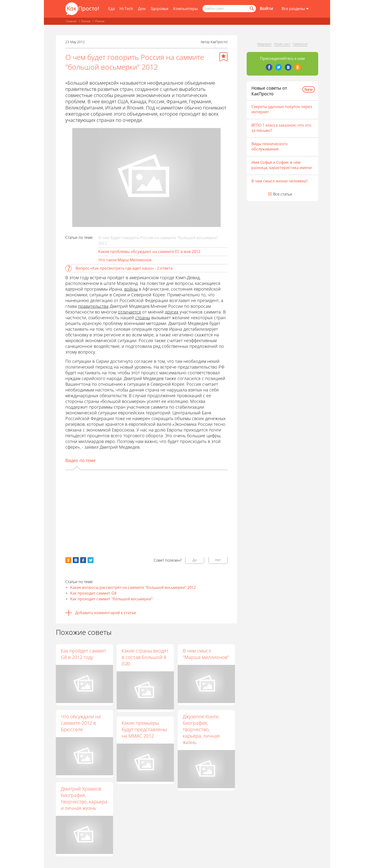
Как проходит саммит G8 (93, 593)
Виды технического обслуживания (270, 146)
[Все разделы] (295, 9)
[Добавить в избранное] (223, 57)
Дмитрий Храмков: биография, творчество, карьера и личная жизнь (84, 798)
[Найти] (251, 9)
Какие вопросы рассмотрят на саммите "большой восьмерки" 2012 (133, 587)
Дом (142, 9)
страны (143, 318)
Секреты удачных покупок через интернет (282, 109)
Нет (218, 560)
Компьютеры (185, 9)
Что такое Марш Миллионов (125, 260)
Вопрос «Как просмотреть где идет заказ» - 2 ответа (124, 268)
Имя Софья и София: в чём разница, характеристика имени (282, 165)
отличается (129, 312)
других (172, 312)
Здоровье (159, 9)
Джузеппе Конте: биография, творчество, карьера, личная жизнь (201, 729)
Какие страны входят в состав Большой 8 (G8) (145, 657)
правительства (93, 306)
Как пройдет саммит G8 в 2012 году (83, 654)
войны (131, 289)
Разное (86, 21)
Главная (71, 21)
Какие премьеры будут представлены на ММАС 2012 (145, 729)
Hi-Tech (126, 9)
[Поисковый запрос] (229, 9)
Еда (112, 9)
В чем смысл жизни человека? (280, 181)
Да (195, 560)
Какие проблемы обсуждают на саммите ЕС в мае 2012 (149, 252)
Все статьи (283, 194)
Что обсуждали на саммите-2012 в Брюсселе (81, 723)
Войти (266, 8)
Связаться (300, 44)
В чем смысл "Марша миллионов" (206, 654)
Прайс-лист (282, 44)
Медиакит (265, 44)
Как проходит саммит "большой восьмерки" (111, 599)
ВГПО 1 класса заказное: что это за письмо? (281, 128)
